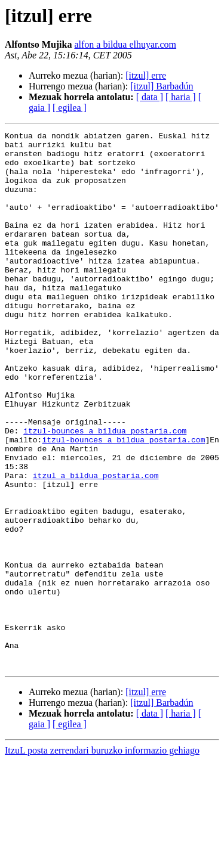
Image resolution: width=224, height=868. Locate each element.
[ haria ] (181, 97)
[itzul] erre (146, 75)
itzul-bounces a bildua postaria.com (105, 491)
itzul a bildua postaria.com (96, 545)
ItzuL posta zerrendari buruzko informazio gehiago (102, 858)
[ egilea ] (70, 108)
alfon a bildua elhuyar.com (125, 44)
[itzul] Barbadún (162, 86)
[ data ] (150, 97)
